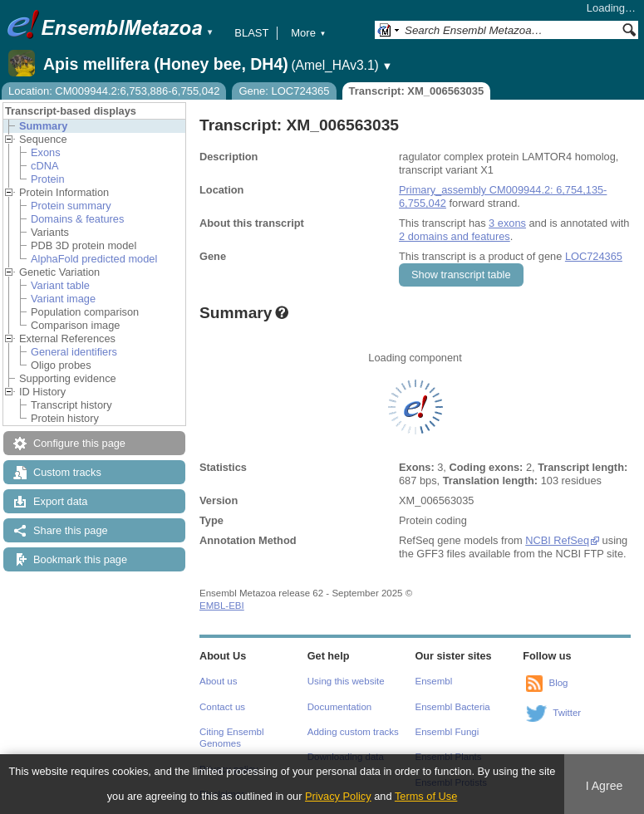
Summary (43, 126)
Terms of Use (426, 796)
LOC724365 (594, 256)
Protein (48, 179)
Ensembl (434, 681)
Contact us (222, 707)
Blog (558, 683)
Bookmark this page (80, 559)
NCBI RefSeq (557, 540)
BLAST (251, 33)
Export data (60, 501)
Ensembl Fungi (447, 732)
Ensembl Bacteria (453, 707)
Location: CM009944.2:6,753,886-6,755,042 (114, 91)
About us (218, 681)
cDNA (44, 166)
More (308, 33)
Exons (46, 152)
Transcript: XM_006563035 (417, 91)
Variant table (60, 285)
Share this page (71, 530)
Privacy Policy (338, 796)
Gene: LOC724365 (284, 91)
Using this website (346, 681)
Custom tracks (67, 472)
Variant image (63, 299)
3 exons (507, 223)
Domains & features (77, 219)
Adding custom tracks (353, 732)
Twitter (567, 713)
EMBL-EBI (222, 606)
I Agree (605, 786)
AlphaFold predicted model (94, 259)
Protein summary (71, 206)
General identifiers (74, 352)
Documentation (339, 707)
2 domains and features (455, 236)
